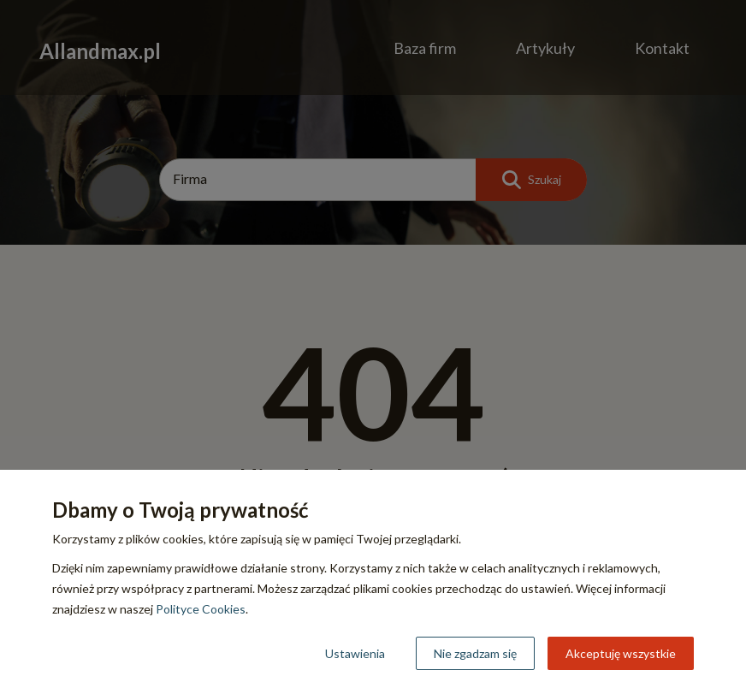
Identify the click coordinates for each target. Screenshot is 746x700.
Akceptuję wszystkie (621, 653)
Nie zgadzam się (475, 653)
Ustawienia (355, 653)
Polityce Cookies (201, 609)
